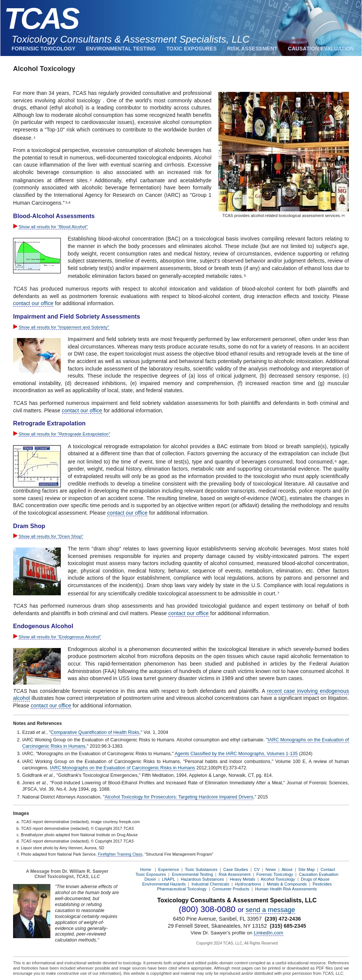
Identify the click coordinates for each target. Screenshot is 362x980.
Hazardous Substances (202, 879)
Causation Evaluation (321, 49)
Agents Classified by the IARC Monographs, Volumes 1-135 (236, 754)
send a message (270, 910)
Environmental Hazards (164, 884)
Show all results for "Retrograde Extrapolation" (64, 434)
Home (146, 869)
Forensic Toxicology (43, 49)
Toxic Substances (201, 869)
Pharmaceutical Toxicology (182, 889)
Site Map (306, 869)
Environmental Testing (121, 49)
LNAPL (168, 879)
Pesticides (322, 884)
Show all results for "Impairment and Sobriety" (64, 327)
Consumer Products (231, 889)
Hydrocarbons (248, 884)
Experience (169, 869)
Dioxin (150, 879)
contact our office (33, 303)
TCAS (41, 18)
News (271, 869)
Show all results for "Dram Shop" (51, 536)
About (287, 869)
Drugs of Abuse (315, 879)
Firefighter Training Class (120, 854)
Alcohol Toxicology (278, 879)
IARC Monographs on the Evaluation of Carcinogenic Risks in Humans (123, 768)
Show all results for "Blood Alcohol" (53, 227)
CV (257, 869)
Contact (328, 869)
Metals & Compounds (287, 884)
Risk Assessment (252, 49)
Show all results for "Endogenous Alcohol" (60, 637)
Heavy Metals (243, 879)
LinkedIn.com (269, 933)
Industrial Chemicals (210, 884)
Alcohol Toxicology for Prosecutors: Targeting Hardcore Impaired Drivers (179, 797)
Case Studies (236, 869)
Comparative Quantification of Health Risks (95, 732)
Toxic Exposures (192, 49)
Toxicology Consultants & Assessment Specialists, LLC (131, 39)
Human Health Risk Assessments (286, 889)
